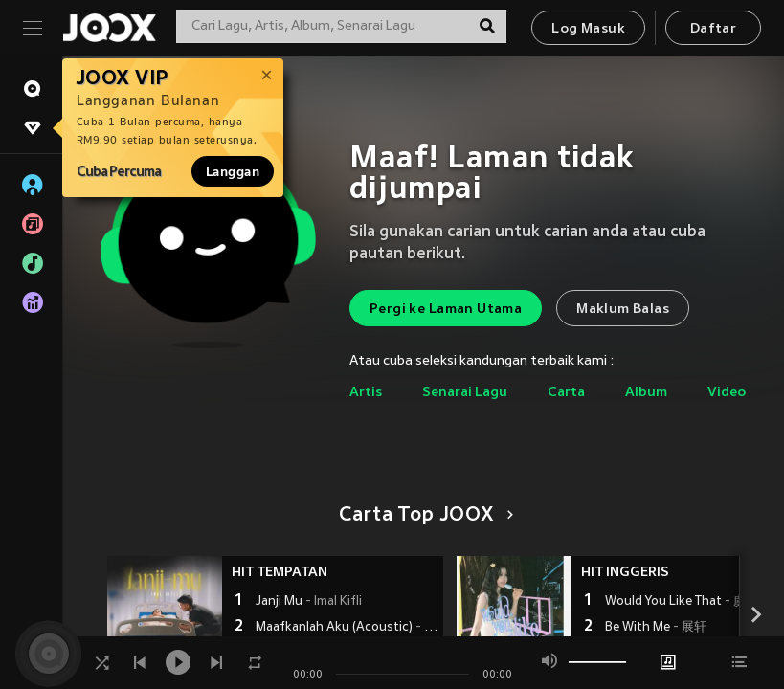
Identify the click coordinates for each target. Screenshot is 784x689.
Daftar (713, 29)
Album (646, 393)
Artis (366, 393)
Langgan (233, 171)
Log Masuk (588, 29)
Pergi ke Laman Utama (446, 310)
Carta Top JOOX (423, 516)
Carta (566, 393)
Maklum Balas (623, 310)
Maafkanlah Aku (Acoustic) (347, 628)
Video (727, 393)
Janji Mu (309, 602)
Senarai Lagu (465, 393)
